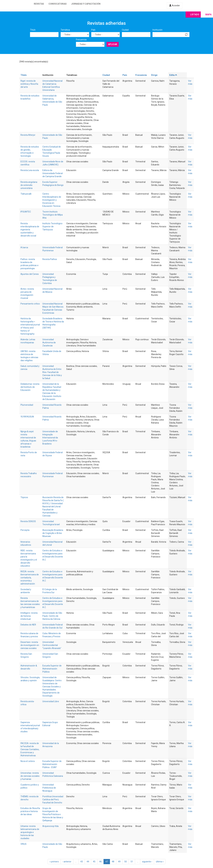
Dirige (154, 75)
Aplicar (113, 44)
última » (160, 862)
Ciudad (125, 30)
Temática (65, 30)
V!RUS (24, 844)
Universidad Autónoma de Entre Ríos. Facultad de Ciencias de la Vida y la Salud (52, 372)
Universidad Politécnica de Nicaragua (49, 788)
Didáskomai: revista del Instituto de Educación (30, 387)
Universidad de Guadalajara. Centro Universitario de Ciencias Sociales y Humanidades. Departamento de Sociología (52, 687)
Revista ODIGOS (28, 521)
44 (88, 862)
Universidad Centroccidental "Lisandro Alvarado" (52, 645)
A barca (24, 247)
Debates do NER (28, 625)
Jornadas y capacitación (86, 4)
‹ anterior (67, 862)
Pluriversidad (27, 405)
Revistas (39, 4)
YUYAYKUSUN (27, 417)
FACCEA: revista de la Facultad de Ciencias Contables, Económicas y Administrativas (30, 749)
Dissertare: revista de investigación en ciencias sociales (30, 645)
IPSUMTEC (26, 212)
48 (113, 862)
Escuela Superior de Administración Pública (52, 669)
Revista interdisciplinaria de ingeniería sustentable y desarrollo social (30, 230)
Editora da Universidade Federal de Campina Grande (53, 173)
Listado (195, 15)
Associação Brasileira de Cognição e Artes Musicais (53, 533)
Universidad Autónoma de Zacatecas (49, 343)
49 (119, 862)
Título (33, 30)
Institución (157, 30)
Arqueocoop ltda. (51, 826)
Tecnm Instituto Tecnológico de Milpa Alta (53, 215)
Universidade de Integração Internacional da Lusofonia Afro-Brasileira (50, 438)
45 (94, 862)
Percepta (25, 530)
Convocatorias (58, 4)
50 (126, 862)
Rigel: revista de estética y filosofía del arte (29, 84)
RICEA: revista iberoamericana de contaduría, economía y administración (30, 578)
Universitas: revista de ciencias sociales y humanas (30, 776)
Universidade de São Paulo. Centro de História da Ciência (52, 616)
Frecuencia (81, 40)
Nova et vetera (28, 761)
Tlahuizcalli (26, 194)
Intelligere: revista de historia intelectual (29, 616)
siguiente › (147, 862)
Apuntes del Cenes (30, 274)
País (93, 30)
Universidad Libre (51, 701)
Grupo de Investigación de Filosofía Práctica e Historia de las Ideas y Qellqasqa (53, 814)
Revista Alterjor (28, 135)
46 (100, 862)
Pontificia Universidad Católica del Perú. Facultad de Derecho (53, 800)
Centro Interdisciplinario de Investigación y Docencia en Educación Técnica (52, 200)
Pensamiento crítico (30, 304)
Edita (173, 75)
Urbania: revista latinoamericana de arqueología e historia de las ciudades (30, 832)
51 (132, 862)
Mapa (208, 15)
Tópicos (24, 497)
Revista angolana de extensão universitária (29, 185)
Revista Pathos (50, 259)
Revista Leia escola (30, 170)
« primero (54, 862)
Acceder (175, 6)
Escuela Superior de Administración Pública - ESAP (52, 764)
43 (82, 862)
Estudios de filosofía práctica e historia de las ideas (30, 811)
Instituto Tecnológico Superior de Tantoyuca (52, 227)
